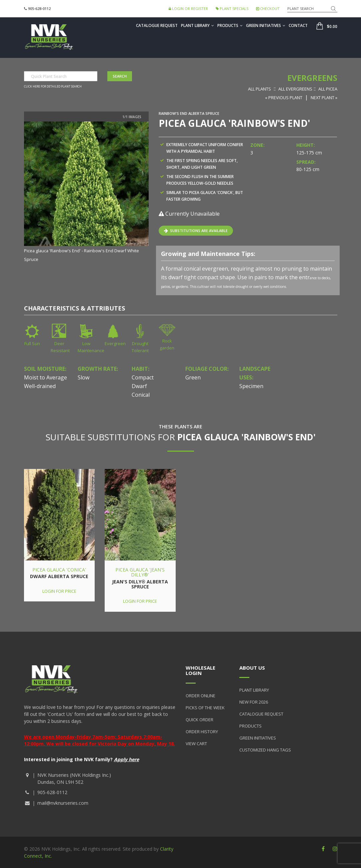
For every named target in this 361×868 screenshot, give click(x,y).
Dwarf (139, 386)
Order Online (200, 696)
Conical (141, 395)
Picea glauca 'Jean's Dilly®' (140, 572)
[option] (86, 192)
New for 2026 (254, 702)
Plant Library (197, 25)
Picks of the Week (205, 708)
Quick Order (199, 720)
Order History (202, 732)
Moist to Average (45, 377)
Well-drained (40, 386)
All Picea (328, 89)
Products (230, 25)
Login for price (59, 591)
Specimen (251, 386)
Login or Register (188, 8)
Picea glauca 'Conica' (59, 570)
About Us (252, 668)
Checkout (268, 8)
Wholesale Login (200, 670)
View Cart (196, 744)
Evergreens (312, 78)
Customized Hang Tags (265, 750)
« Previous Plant (284, 98)
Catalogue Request (157, 25)
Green (193, 377)
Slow (83, 377)
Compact (143, 377)
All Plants (259, 89)
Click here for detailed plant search (53, 87)
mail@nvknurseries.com (63, 803)
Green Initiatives (266, 25)
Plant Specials (232, 8)
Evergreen (115, 343)
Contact (298, 25)
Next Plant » (324, 98)
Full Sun (32, 343)
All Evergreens (295, 89)
